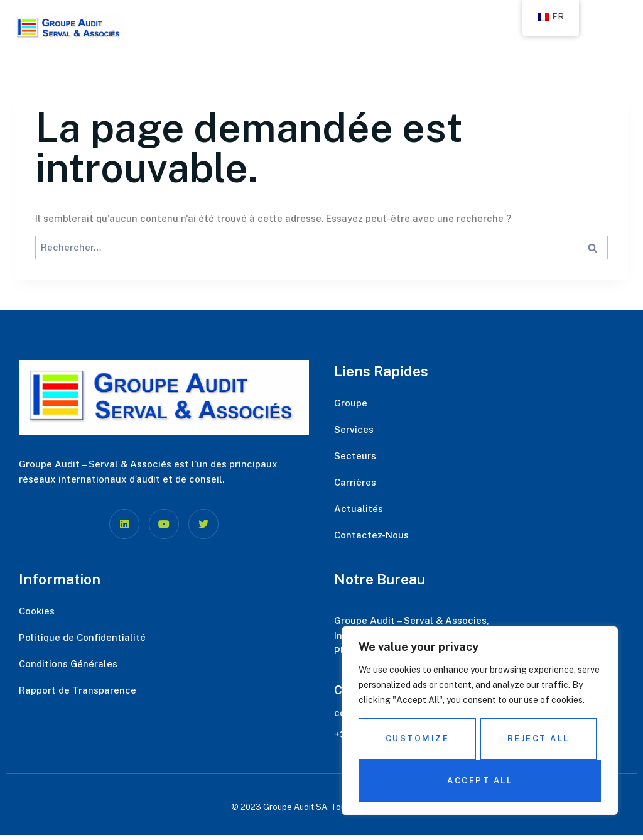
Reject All (538, 739)
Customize (417, 739)
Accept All (480, 781)
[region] (480, 721)
